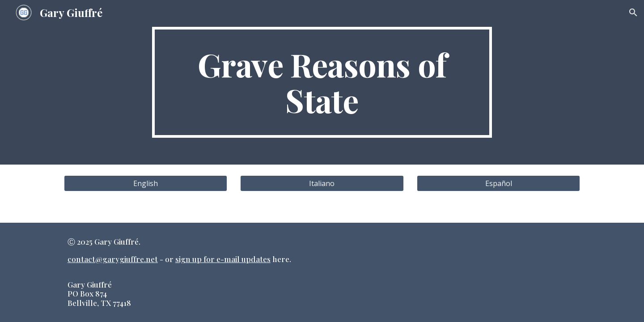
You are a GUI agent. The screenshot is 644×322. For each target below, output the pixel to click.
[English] (146, 183)
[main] (322, 82)
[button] (633, 13)
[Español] (498, 183)
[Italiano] (322, 183)
